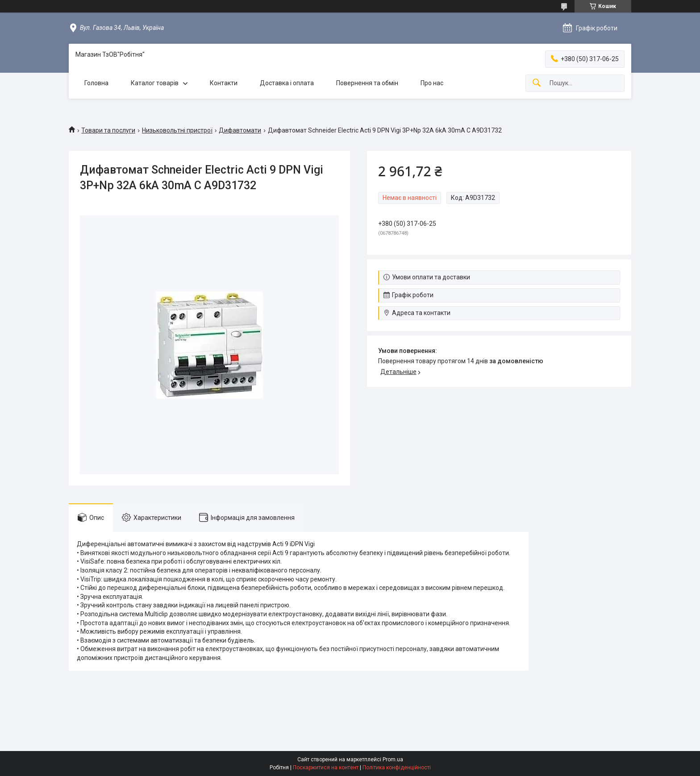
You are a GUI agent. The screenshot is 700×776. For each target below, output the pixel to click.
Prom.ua (393, 759)
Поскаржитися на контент (326, 768)
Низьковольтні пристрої (177, 130)
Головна (96, 83)
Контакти (224, 83)
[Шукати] (537, 83)
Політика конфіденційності (397, 768)
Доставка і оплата (287, 83)
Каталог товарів (155, 83)
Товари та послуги (108, 130)
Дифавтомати (240, 130)
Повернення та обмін (367, 83)
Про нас (432, 83)
